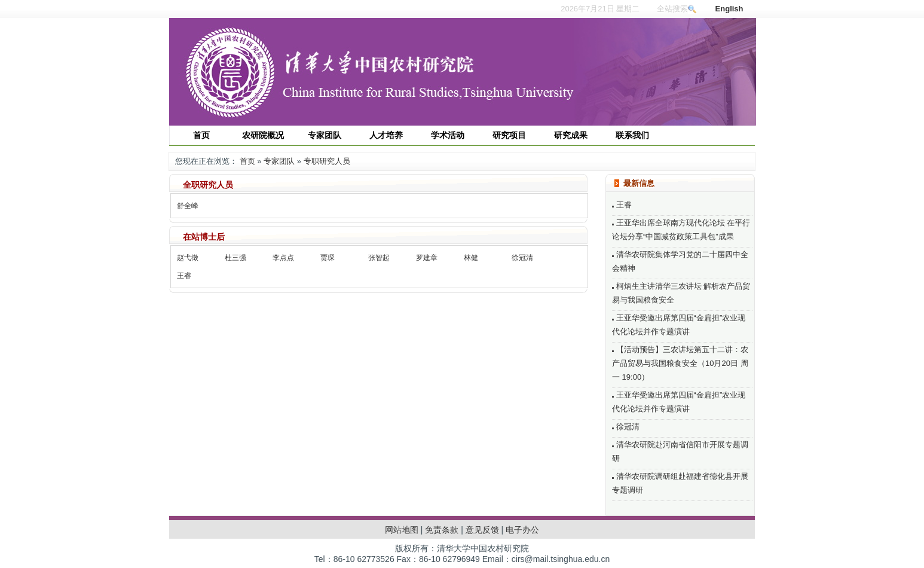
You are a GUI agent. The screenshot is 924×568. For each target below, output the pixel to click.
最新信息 (639, 183)
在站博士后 (204, 237)
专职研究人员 (327, 161)
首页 (247, 161)
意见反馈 (482, 530)
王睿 (184, 276)
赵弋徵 (188, 258)
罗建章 (427, 258)
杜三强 (235, 258)
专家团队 (279, 161)
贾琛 (328, 258)
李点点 (283, 258)
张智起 (379, 258)
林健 (471, 258)
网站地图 (402, 530)
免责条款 (442, 530)
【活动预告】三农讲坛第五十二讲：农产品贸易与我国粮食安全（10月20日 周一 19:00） (680, 363)
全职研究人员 (208, 185)
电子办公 (522, 530)
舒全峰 (188, 206)
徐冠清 (522, 258)
